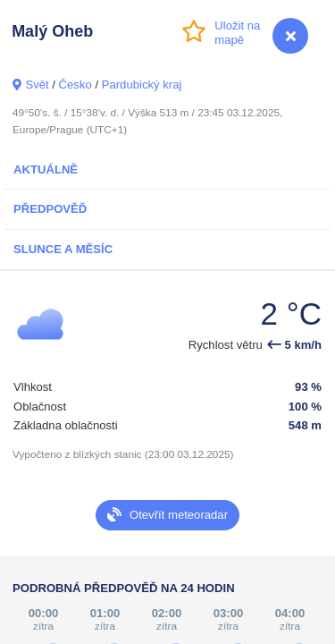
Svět (37, 85)
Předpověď (50, 209)
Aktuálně (46, 169)
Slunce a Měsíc (63, 249)
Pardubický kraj (142, 85)
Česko (75, 85)
